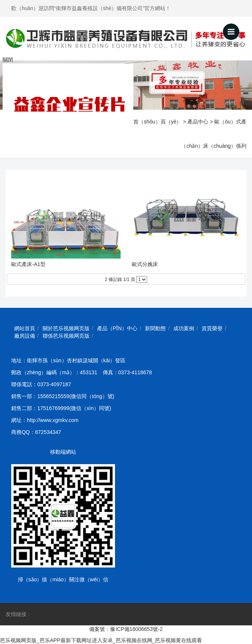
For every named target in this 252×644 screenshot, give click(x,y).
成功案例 (184, 328)
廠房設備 (25, 336)
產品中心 (198, 122)
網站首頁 (25, 328)
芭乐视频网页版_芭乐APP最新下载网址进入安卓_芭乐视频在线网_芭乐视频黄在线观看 (101, 640)
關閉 (8, 60)
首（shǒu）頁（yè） (157, 122)
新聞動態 (155, 328)
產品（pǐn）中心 (117, 328)
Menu (234, 28)
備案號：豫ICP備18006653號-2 (126, 629)
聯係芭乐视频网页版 (66, 336)
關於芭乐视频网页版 (66, 328)
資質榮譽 (212, 328)
